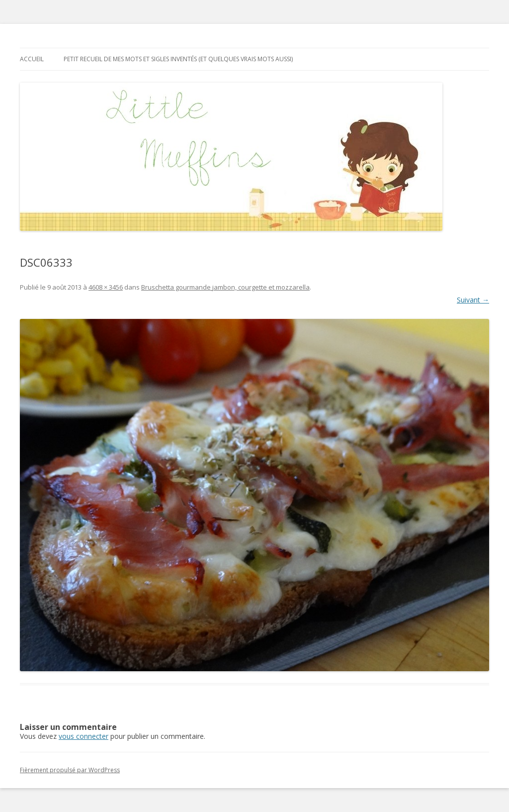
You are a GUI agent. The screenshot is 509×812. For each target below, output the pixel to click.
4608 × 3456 (106, 287)
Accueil (32, 59)
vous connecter (84, 736)
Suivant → (473, 300)
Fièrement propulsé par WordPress (70, 770)
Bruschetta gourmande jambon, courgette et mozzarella (225, 287)
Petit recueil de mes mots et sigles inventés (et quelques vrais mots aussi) (178, 59)
